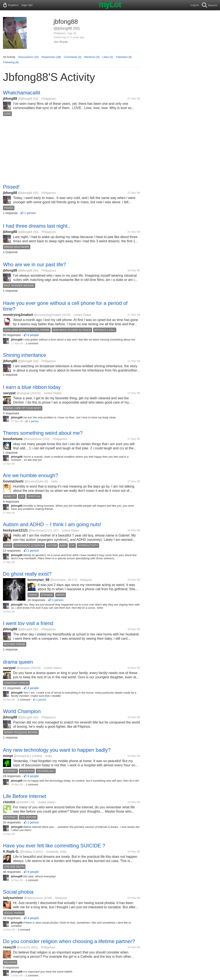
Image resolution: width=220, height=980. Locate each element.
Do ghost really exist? (27, 574)
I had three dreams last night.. (37, 226)
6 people (33, 335)
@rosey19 (23, 947)
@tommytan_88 (61, 580)
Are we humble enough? (30, 475)
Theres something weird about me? (43, 433)
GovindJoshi (13, 481)
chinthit (9, 802)
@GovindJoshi (34, 481)
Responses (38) (51, 57)
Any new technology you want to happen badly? (57, 750)
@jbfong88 (25, 99)
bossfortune (13, 439)
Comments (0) (73, 57)
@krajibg (26, 852)
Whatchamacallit (22, 93)
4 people (33, 688)
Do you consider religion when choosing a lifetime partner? (69, 941)
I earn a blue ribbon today (32, 387)
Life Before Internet (25, 796)
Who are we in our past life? (34, 264)
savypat (9, 393)
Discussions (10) (28, 57)
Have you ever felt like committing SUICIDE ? (54, 846)
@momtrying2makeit (48, 315)
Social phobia (18, 892)
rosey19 (9, 947)
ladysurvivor (13, 898)
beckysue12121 (15, 530)
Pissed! (11, 187)
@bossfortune (33, 439)
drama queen (18, 662)
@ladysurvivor (33, 898)
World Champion (22, 711)
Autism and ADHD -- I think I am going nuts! (52, 524)
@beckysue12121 (40, 530)
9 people (33, 776)
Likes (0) (108, 57)
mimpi (8, 756)
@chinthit (22, 802)
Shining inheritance (25, 355)
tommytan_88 (38, 580)
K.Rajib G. (11, 852)
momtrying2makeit (18, 315)
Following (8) (11, 62)
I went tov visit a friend (28, 623)
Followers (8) (124, 57)
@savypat (23, 393)
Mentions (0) (92, 57)
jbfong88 (10, 99)
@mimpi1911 (23, 756)
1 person (30, 213)
